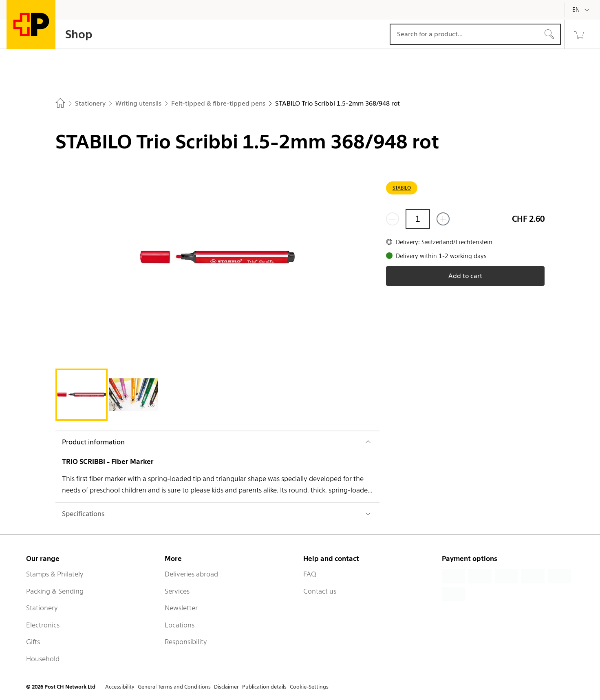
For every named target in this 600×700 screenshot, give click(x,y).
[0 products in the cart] (579, 34)
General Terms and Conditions (174, 687)
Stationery (42, 608)
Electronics (43, 625)
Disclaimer (226, 687)
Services (177, 591)
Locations (180, 625)
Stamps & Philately (55, 574)
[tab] (82, 395)
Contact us (320, 591)
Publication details (264, 687)
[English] (582, 10)
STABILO (402, 188)
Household (43, 659)
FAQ (310, 574)
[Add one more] (443, 219)
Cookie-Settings (309, 687)
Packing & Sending (55, 591)
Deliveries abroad (191, 574)
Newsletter (181, 608)
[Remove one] (393, 219)
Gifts (33, 642)
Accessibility (120, 687)
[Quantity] (418, 219)
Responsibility (186, 642)
